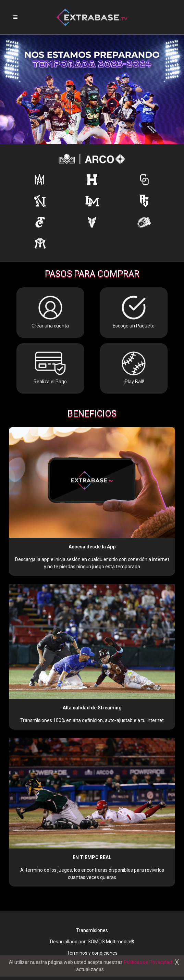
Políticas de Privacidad (148, 962)
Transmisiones (92, 930)
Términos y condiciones (92, 953)
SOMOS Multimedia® (111, 942)
